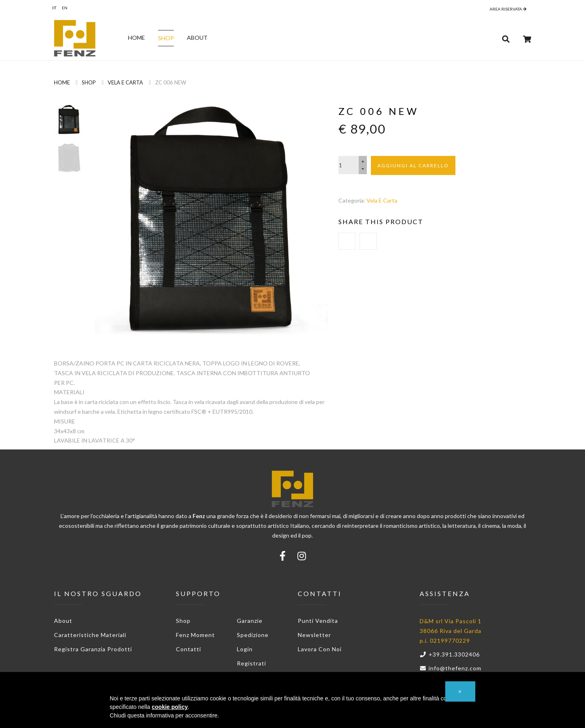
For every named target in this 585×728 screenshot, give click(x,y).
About (197, 38)
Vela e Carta (125, 82)
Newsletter (314, 635)
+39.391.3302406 (450, 654)
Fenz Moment (195, 635)
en (65, 8)
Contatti (188, 649)
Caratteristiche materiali (90, 635)
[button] (460, 691)
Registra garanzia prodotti (93, 649)
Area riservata (508, 9)
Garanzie (250, 621)
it (55, 8)
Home (136, 38)
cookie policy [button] (170, 707)
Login (245, 649)
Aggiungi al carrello (413, 165)
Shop (166, 38)
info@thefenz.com (451, 668)
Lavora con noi (320, 649)
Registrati (251, 663)
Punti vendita (318, 621)
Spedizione (253, 635)
